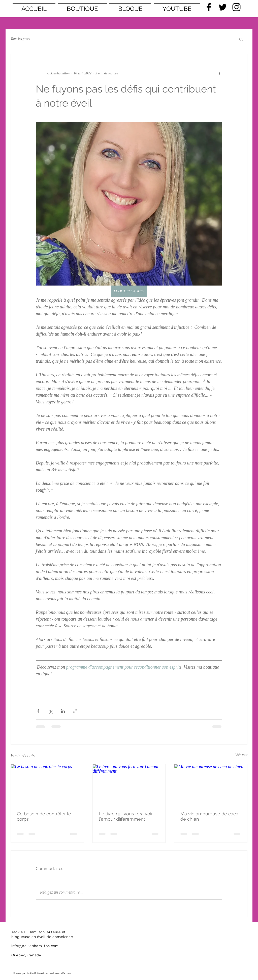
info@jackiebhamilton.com (35, 946)
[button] (241, 39)
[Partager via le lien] (75, 711)
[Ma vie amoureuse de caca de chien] (211, 785)
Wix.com (66, 973)
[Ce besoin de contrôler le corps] (47, 785)
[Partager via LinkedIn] (63, 711)
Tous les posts (20, 39)
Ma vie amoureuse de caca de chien (209, 816)
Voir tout (241, 755)
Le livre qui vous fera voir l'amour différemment (126, 816)
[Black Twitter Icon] (223, 7)
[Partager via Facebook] (38, 711)
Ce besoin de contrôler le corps (44, 816)
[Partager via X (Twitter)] (51, 711)
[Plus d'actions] (219, 73)
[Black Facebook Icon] (209, 7)
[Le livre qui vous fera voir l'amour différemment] (129, 785)
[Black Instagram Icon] (236, 7)
